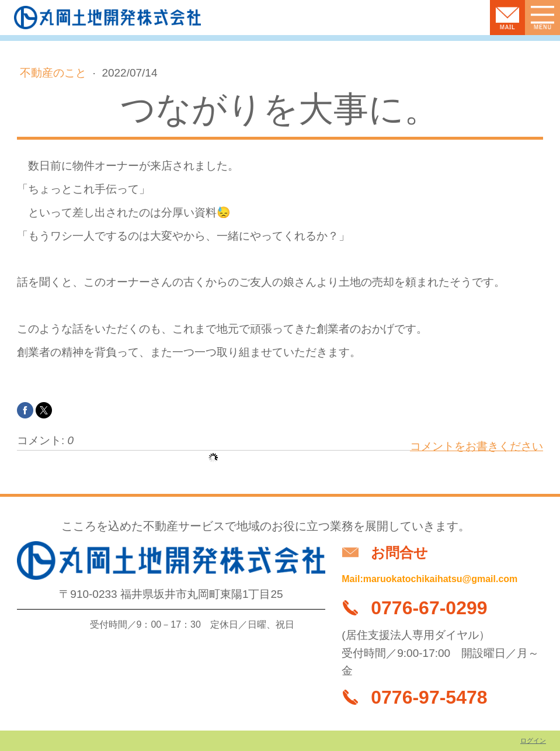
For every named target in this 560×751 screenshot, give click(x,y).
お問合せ (399, 553)
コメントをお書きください (476, 446)
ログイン (533, 740)
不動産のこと (55, 73)
